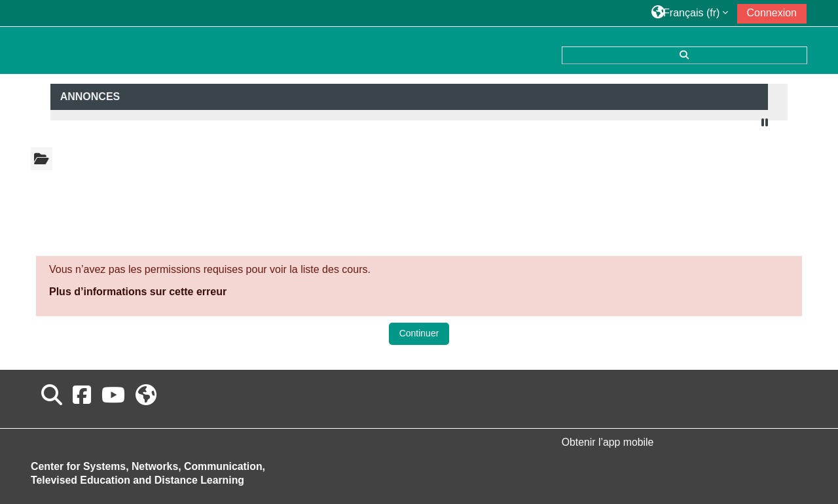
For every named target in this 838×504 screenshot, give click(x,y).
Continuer (419, 333)
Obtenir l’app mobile (608, 442)
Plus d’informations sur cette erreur (138, 292)
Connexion (772, 13)
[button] (690, 13)
